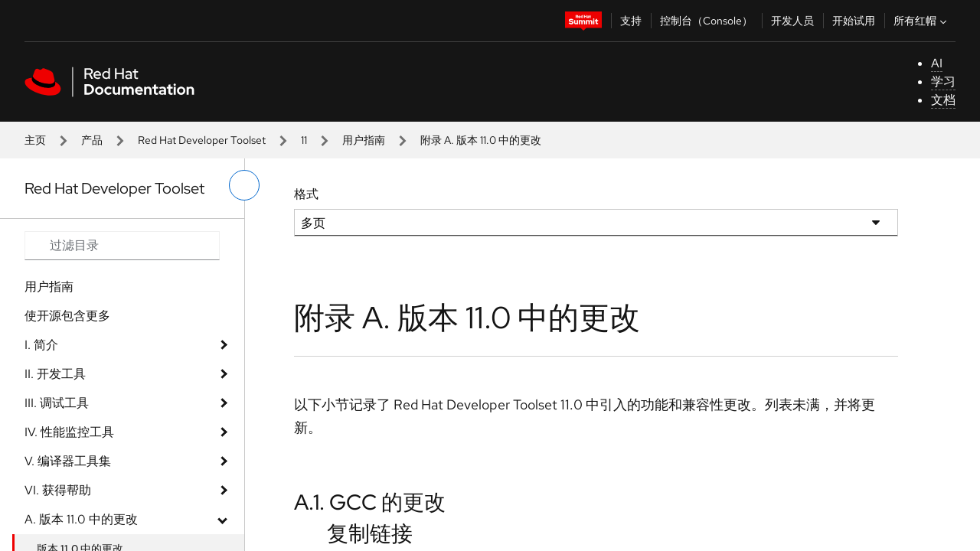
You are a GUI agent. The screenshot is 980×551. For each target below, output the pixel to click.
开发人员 (792, 21)
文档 (943, 100)
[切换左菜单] (244, 185)
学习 (943, 82)
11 (304, 140)
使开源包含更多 (67, 316)
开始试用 (854, 21)
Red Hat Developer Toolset (202, 140)
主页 (35, 140)
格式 (306, 194)
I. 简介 (41, 345)
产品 (92, 140)
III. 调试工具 (57, 403)
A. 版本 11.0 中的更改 (81, 519)
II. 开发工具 (55, 374)
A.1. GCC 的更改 (370, 502)
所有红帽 (922, 21)
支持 (631, 21)
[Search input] (122, 246)
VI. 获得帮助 (58, 490)
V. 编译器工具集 (68, 461)
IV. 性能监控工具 (69, 432)
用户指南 (364, 140)
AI (937, 63)
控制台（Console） (706, 21)
